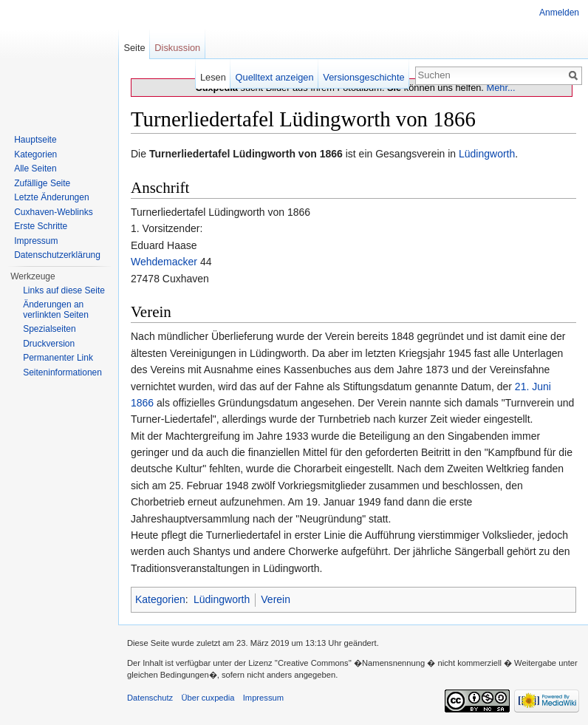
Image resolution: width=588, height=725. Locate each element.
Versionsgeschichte (363, 77)
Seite (134, 48)
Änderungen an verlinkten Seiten (56, 310)
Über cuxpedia (208, 698)
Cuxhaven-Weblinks (54, 212)
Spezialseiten (49, 329)
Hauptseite (35, 140)
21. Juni (533, 387)
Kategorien (160, 599)
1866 (142, 403)
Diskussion (177, 48)
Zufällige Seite (42, 183)
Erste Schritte (41, 226)
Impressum (36, 241)
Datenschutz (150, 698)
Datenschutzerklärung (57, 255)
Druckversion (49, 344)
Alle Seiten (35, 169)
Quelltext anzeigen (275, 77)
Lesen (213, 77)
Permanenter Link (58, 358)
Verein (276, 599)
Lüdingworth (487, 154)
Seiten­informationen (62, 372)
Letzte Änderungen (51, 197)
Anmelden (559, 13)
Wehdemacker (164, 262)
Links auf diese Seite (64, 290)
